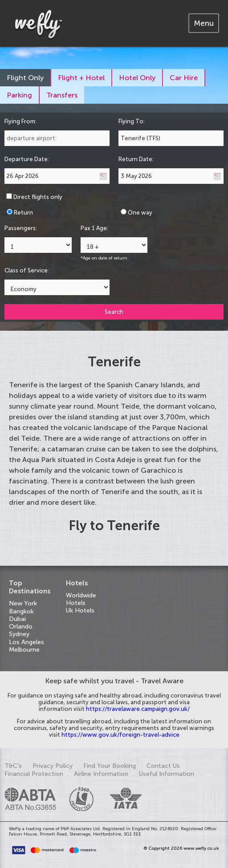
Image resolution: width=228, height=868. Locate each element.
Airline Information (101, 774)
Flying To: (132, 121)
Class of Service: (27, 270)
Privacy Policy (53, 766)
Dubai (17, 619)
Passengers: (21, 228)
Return (23, 213)
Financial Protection (34, 774)
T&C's (13, 766)
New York (23, 603)
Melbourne (24, 650)
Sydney (19, 634)
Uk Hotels (80, 610)
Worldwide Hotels (81, 599)
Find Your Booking (110, 766)
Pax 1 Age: (94, 228)
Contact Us (163, 766)
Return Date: (136, 159)
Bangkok (21, 611)
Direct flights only (38, 197)
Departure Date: (27, 159)
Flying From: (20, 121)
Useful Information (167, 774)
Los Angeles (26, 642)
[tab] (204, 23)
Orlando (21, 627)
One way (140, 213)
